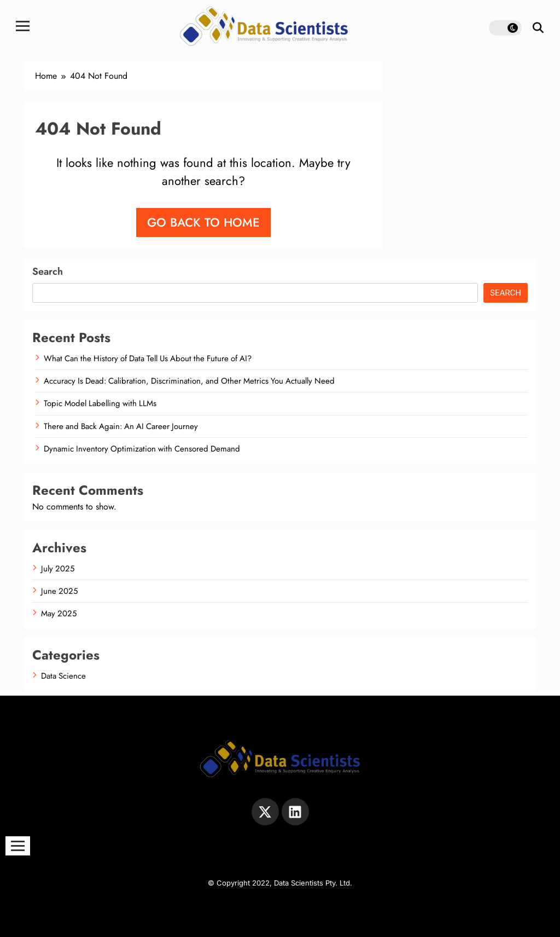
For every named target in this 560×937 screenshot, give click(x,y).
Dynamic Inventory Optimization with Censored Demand (142, 449)
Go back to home (203, 222)
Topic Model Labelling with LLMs (100, 403)
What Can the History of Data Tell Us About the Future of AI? (148, 358)
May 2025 (59, 614)
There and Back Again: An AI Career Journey (121, 426)
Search (48, 271)
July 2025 (58, 569)
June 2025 (59, 591)
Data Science (63, 676)
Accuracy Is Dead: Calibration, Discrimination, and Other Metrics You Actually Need (189, 381)
